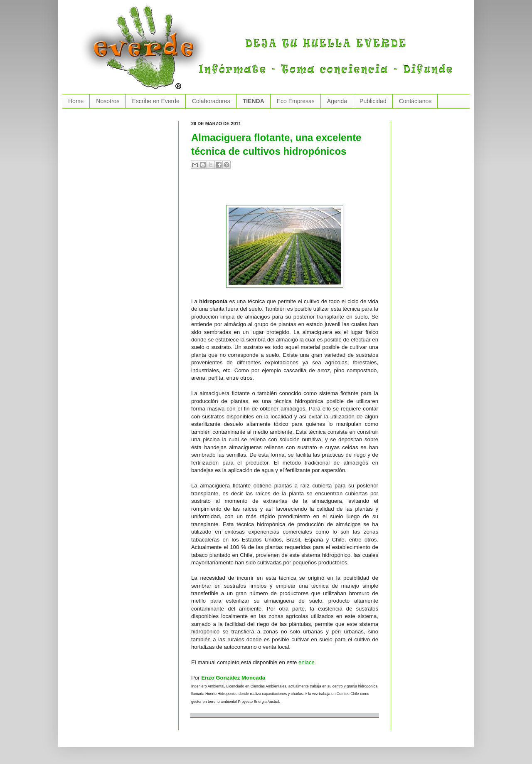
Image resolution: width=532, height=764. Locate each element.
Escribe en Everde (155, 101)
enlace (307, 662)
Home (76, 101)
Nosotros (108, 101)
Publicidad (373, 101)
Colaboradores (211, 101)
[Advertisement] (288, 190)
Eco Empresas (296, 101)
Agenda (337, 101)
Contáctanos (415, 101)
